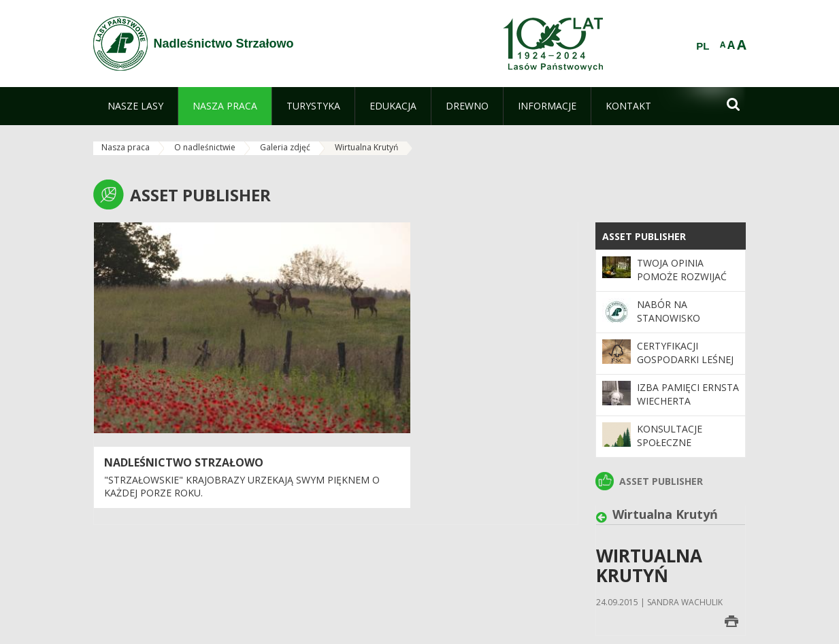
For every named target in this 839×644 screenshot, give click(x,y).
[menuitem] (135, 106)
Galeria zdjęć (285, 147)
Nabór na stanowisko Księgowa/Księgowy (687, 318)
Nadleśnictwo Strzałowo (184, 462)
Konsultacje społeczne (670, 436)
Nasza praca (126, 147)
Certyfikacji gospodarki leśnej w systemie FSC (685, 360)
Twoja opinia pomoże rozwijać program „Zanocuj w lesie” (686, 284)
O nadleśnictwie (205, 147)
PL (703, 46)
